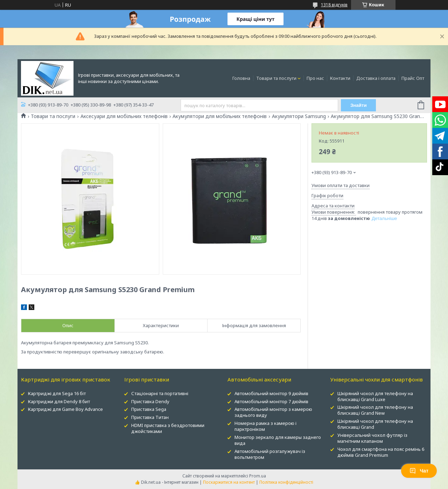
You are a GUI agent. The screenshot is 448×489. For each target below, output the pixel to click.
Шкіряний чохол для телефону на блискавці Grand (375, 424)
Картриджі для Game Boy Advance (65, 409)
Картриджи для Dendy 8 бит (59, 401)
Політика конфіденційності (286, 482)
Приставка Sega (149, 409)
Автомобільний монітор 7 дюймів (271, 401)
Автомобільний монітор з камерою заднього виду (273, 412)
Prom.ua (258, 476)
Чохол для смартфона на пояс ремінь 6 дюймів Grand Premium (381, 452)
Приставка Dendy (150, 401)
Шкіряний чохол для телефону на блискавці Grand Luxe (375, 396)
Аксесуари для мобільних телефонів (124, 116)
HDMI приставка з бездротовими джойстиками (168, 428)
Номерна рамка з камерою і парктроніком (265, 426)
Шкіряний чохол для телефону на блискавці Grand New (375, 410)
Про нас (315, 78)
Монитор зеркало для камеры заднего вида (278, 440)
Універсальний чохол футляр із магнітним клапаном (372, 438)
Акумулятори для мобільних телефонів (220, 116)
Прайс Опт (413, 78)
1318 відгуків (334, 5)
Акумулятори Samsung (299, 116)
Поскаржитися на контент (229, 482)
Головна (241, 78)
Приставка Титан (150, 417)
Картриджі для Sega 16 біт (57, 393)
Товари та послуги (276, 78)
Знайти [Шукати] (359, 105)
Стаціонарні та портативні (160, 393)
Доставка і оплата (376, 78)
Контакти (340, 78)
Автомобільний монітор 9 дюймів (271, 393)
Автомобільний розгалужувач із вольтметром (270, 454)
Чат (419, 471)
